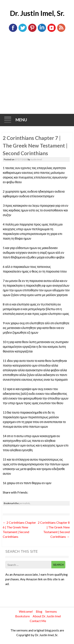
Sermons (51, 611)
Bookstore (22, 616)
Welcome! (26, 611)
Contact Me (38, 621)
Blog (39, 611)
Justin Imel (36, 159)
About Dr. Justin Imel (47, 616)
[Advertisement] (37, 75)
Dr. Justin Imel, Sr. (37, 13)
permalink (24, 503)
